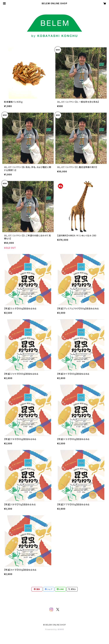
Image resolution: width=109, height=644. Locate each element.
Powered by (54, 629)
